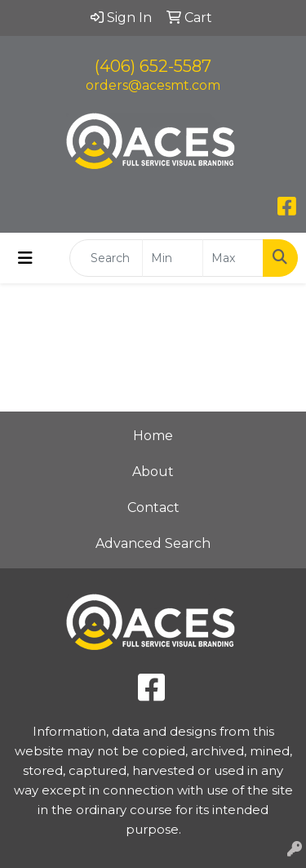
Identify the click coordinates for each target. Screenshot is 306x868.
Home (153, 436)
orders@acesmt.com (153, 85)
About (153, 472)
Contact (153, 507)
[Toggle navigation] (25, 258)
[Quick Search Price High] (233, 258)
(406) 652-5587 (153, 66)
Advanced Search (153, 543)
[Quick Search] (106, 258)
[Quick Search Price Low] (173, 258)
